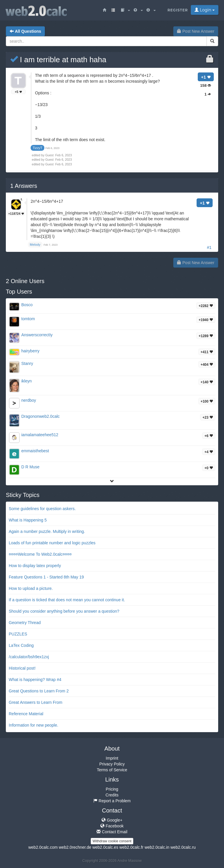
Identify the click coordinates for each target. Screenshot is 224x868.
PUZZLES (18, 634)
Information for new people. (34, 725)
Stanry (27, 363)
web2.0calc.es (105, 847)
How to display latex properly (35, 566)
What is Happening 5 (28, 520)
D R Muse (30, 467)
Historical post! (22, 668)
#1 (209, 247)
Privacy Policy (112, 764)
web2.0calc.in (157, 847)
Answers (24, 186)
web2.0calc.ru (183, 847)
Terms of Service (112, 770)
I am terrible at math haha (58, 60)
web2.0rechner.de (75, 847)
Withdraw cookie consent (112, 841)
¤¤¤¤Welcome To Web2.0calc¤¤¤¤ (40, 554)
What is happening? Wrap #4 (35, 680)
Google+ (112, 820)
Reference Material (26, 714)
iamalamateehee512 (40, 435)
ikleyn (27, 381)
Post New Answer (196, 31)
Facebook (112, 826)
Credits (112, 795)
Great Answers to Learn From (36, 702)
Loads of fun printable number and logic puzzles (52, 543)
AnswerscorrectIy (37, 335)
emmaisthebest (35, 451)
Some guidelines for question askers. (42, 509)
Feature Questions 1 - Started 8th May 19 (46, 577)
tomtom (28, 319)
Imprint (112, 758)
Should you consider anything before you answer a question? (64, 611)
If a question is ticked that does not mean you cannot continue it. (67, 600)
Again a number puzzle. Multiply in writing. (47, 531)
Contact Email (112, 832)
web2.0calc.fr (131, 847)
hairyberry (30, 351)
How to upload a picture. (31, 588)
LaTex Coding (21, 645)
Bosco (27, 305)
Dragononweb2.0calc (41, 416)
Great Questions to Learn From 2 (39, 691)
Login (205, 10)
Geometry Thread (25, 623)
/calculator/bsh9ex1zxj (29, 657)
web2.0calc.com (43, 847)
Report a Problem (112, 801)
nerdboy (29, 400)
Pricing (112, 789)
